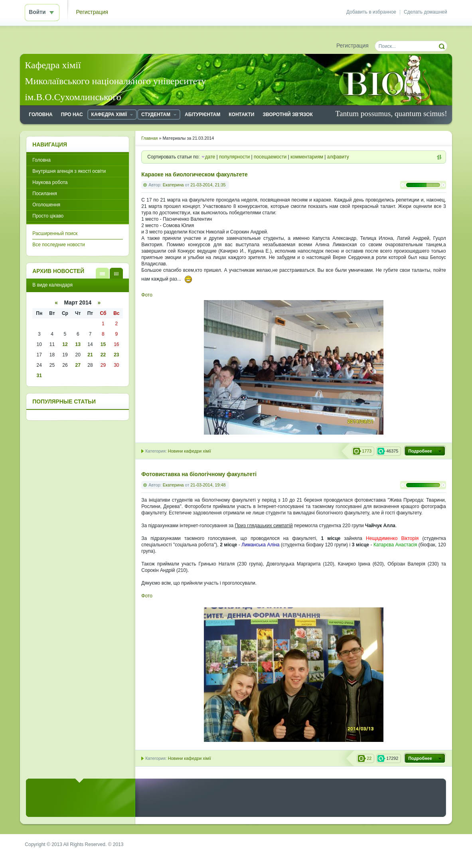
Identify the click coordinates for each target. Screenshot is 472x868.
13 (78, 344)
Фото (147, 295)
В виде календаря (116, 273)
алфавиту (338, 157)
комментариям (307, 157)
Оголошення (46, 205)
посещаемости (270, 157)
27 (78, 365)
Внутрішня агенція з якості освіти (69, 171)
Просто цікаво (48, 216)
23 (116, 355)
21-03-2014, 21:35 (208, 185)
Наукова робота (50, 182)
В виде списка (102, 273)
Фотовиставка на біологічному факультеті (199, 474)
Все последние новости (58, 245)
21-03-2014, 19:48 (208, 485)
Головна (41, 160)
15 (103, 344)
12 (65, 344)
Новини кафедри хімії (190, 451)
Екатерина (173, 185)
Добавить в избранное (371, 12)
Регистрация (92, 12)
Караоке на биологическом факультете (194, 175)
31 (39, 376)
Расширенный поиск (55, 233)
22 (103, 355)
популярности (234, 157)
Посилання (44, 194)
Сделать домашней (426, 12)
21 (90, 355)
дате (210, 157)
